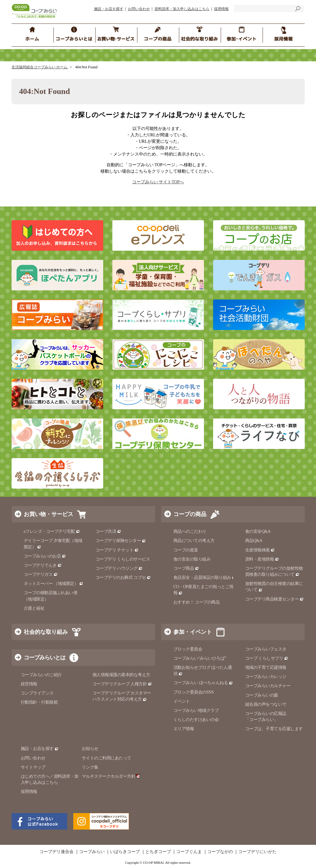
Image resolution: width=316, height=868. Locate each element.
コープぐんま (189, 852)
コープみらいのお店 (45, 556)
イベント (182, 701)
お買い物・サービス (49, 514)
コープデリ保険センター (121, 541)
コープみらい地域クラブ (196, 710)
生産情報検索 (260, 550)
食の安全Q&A (258, 531)
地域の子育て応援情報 (266, 667)
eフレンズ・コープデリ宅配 (52, 531)
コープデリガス (41, 574)
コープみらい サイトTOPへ (158, 182)
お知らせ (90, 749)
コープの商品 (190, 514)
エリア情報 (184, 729)
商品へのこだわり (190, 531)
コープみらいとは (45, 658)
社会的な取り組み (46, 632)
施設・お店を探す (109, 9)
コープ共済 (108, 531)
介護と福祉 (34, 608)
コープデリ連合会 (56, 852)
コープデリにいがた (257, 852)
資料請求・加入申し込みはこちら (182, 9)
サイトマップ (33, 767)
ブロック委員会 (188, 649)
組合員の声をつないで (266, 704)
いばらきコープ (125, 852)
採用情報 (221, 9)
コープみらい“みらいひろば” (200, 658)
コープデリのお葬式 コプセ (123, 577)
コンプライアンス (37, 693)
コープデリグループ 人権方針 (122, 684)
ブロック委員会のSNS (194, 692)
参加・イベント (193, 632)
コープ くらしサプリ (267, 658)
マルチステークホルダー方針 (111, 776)
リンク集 (90, 767)
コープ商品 (186, 568)
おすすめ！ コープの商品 (197, 602)
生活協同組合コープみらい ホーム (40, 67)
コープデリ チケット (117, 550)
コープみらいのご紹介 (41, 675)
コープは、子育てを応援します (274, 729)
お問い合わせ (139, 9)
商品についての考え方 (194, 541)
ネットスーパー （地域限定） (54, 584)
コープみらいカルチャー (268, 686)
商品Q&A (254, 541)
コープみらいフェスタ (266, 649)
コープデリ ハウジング (119, 568)
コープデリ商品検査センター (274, 599)
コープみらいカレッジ (266, 677)
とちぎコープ (158, 852)
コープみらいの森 (262, 695)
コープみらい (92, 852)
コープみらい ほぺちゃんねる (203, 683)
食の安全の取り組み (192, 559)
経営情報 (29, 684)
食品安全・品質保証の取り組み (205, 577)
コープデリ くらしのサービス (123, 559)
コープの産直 (186, 550)
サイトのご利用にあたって (107, 758)
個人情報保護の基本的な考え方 (121, 675)
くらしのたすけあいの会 (196, 720)
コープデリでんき (43, 565)
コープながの (220, 852)
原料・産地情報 (262, 559)
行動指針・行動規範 (39, 702)
